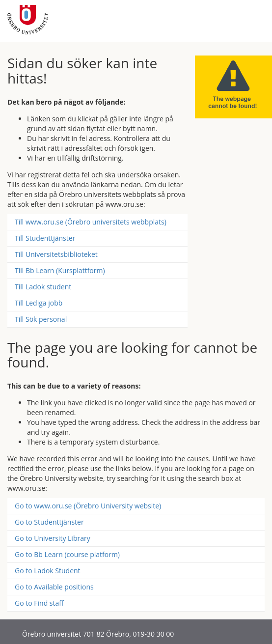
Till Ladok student (43, 287)
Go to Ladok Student (48, 571)
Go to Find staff (39, 603)
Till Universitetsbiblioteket (56, 254)
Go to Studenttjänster (49, 522)
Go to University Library (53, 538)
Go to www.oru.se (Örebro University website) (88, 506)
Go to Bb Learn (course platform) (67, 554)
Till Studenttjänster (45, 238)
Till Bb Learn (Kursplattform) (60, 270)
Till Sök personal (41, 319)
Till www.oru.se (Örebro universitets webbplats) (91, 222)
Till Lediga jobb (39, 303)
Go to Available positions (54, 587)
